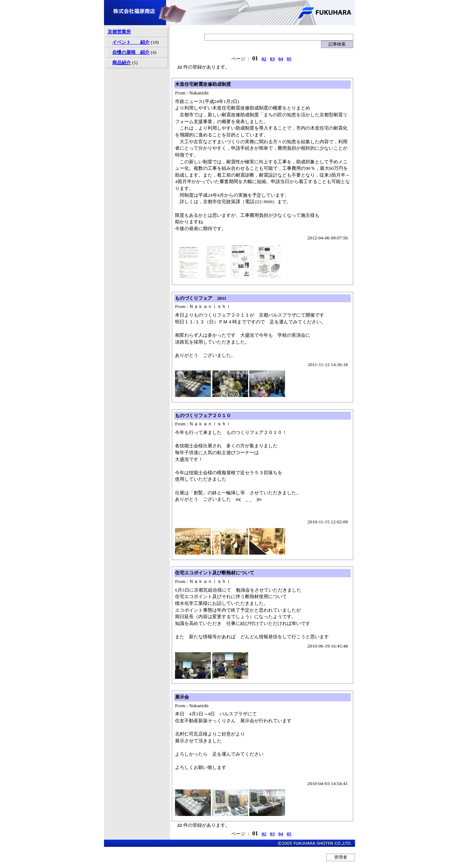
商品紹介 (122, 63)
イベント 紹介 (131, 42)
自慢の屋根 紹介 (131, 52)
